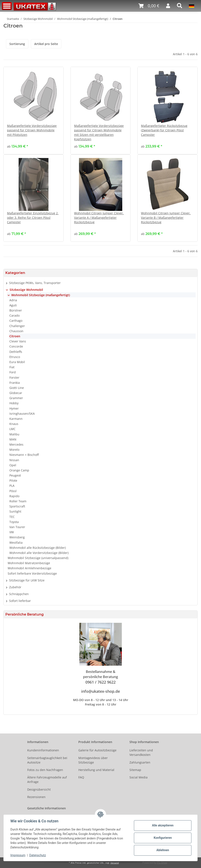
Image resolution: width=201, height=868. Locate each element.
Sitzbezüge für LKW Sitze (27, 580)
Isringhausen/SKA (22, 414)
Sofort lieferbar (20, 601)
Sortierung (17, 44)
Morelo (14, 450)
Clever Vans (18, 341)
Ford (13, 372)
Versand (115, 863)
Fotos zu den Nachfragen (45, 770)
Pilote (13, 480)
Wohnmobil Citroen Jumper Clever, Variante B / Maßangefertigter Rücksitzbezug (166, 218)
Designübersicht (39, 789)
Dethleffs (16, 352)
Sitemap (135, 770)
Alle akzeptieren (163, 825)
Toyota (14, 522)
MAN (13, 439)
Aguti (13, 305)
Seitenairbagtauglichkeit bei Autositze (47, 760)
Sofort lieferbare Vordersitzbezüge (32, 573)
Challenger (17, 326)
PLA (12, 486)
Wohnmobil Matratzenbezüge (29, 563)
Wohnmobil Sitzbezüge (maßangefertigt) (41, 295)
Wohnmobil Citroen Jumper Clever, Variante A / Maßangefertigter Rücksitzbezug (99, 218)
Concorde (16, 346)
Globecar (16, 393)
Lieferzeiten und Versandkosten (141, 752)
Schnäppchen (19, 594)
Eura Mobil (17, 362)
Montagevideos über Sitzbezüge (93, 760)
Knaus (14, 424)
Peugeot (15, 475)
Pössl (13, 491)
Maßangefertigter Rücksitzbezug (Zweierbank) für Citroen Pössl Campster (164, 130)
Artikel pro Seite (46, 44)
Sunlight (15, 511)
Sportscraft (17, 506)
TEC (12, 517)
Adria (13, 300)
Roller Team (18, 501)
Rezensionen (36, 797)
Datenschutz (38, 855)
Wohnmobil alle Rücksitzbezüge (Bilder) (38, 548)
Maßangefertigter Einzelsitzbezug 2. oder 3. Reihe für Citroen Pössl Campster (33, 218)
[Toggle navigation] (7, 6)
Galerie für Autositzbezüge (97, 750)
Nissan (14, 460)
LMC (12, 429)
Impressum (18, 855)
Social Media (139, 777)
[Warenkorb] (149, 6)
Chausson (16, 331)
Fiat (12, 367)
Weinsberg (17, 537)
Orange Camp (19, 470)
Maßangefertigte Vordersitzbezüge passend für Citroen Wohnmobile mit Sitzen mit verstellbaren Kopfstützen (99, 132)
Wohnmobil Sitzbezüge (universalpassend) (38, 558)
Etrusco (15, 357)
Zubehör (15, 587)
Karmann (16, 419)
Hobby (14, 403)
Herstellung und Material (96, 770)
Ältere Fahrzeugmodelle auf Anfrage (47, 780)
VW (12, 532)
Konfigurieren (163, 838)
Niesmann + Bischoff (24, 455)
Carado (14, 315)
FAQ (81, 777)
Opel (13, 465)
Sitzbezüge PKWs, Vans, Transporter (35, 283)
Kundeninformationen (43, 750)
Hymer (14, 408)
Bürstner (16, 310)
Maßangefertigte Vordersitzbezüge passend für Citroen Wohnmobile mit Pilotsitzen (32, 130)
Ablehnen (163, 850)
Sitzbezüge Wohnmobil (26, 290)
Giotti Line (17, 388)
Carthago (16, 321)
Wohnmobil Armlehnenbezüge (29, 568)
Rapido (14, 496)
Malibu (14, 434)
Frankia (15, 383)
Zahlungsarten (140, 762)
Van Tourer (17, 527)
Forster (14, 377)
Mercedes (16, 444)
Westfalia (16, 543)
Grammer (16, 398)
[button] (168, 6)
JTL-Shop (162, 863)
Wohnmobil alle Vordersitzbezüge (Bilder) (39, 553)
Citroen (15, 336)
